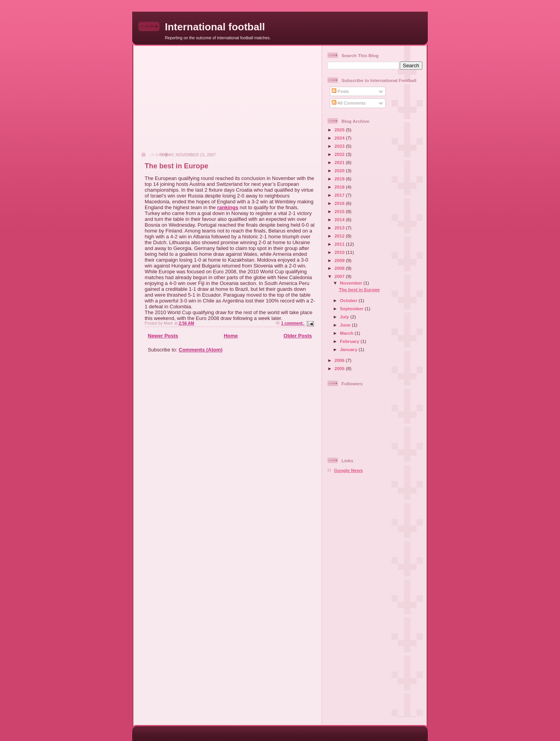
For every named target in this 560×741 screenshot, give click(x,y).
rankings (227, 207)
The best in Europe (177, 166)
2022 (340, 154)
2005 (340, 368)
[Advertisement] (195, 103)
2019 (340, 179)
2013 (340, 228)
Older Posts (298, 336)
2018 (340, 187)
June (346, 325)
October (349, 300)
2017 (340, 195)
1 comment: (293, 323)
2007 (340, 276)
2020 (340, 170)
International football (215, 27)
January (349, 349)
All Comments (349, 103)
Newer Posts (163, 336)
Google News (348, 470)
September (352, 308)
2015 (340, 211)
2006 (340, 360)
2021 (340, 162)
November (352, 283)
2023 (340, 146)
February (350, 341)
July (345, 317)
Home (231, 336)
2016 (340, 203)
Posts (340, 91)
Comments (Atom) (201, 350)
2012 (340, 236)
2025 (340, 130)
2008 (340, 268)
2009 (340, 260)
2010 (340, 252)
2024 (340, 138)
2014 (340, 219)
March (347, 333)
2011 (340, 244)
